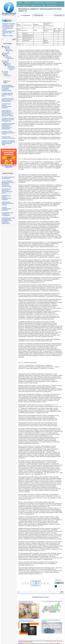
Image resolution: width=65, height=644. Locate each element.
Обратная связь (7, 33)
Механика (6, 62)
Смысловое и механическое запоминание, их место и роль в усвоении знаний (8, 113)
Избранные (28, 3)
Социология (11, 66)
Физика (12, 69)
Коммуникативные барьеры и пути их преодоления (8, 120)
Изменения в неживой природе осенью (8, 204)
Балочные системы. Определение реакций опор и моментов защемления (8, 221)
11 (48, 583)
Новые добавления (8, 31)
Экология (8, 76)
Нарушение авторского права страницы (52, 641)
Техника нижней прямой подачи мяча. (7, 95)
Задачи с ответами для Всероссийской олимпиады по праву (8, 143)
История (5, 54)
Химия (6, 74)
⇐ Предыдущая (38, 15)
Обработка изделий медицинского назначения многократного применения (8, 126)
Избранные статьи (8, 25)
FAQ (4, 34)
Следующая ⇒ (59, 15)
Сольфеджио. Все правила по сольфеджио (8, 214)
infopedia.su (21, 643)
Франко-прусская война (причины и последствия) (8, 100)
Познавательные (51, 3)
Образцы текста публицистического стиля (8, 133)
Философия (5, 72)
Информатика (5, 53)
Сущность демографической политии (51, 621)
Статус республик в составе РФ (52, 601)
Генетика (8, 49)
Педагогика (8, 64)
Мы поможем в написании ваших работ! (9, 166)
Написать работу (8, 36)
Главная (20, 3)
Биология (7, 48)
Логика (6, 56)
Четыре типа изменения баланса (8, 137)
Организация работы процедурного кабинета (7, 106)
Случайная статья (8, 27)
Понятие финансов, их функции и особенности (27, 621)
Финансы (6, 73)
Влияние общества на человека (8, 178)
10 (44, 583)
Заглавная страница (9, 24)
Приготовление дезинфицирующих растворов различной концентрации (8, 88)
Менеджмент (5, 61)
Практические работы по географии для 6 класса (7, 191)
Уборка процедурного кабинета (7, 209)
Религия (8, 65)
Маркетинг (9, 57)
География (10, 50)
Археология (6, 46)
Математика (11, 58)
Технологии (12, 68)
